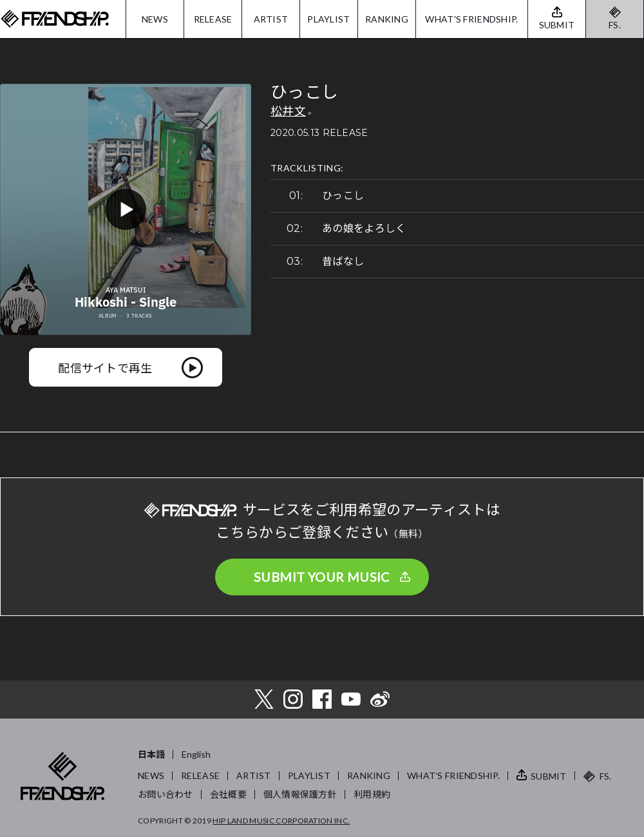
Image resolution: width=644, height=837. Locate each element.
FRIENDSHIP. (55, 19)
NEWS (155, 19)
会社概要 (228, 794)
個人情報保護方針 (300, 794)
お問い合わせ (166, 794)
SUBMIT (549, 776)
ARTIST (271, 19)
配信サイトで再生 (105, 367)
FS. (615, 25)
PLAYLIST (328, 19)
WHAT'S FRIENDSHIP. (471, 19)
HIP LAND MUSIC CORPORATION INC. (281, 821)
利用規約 (372, 794)
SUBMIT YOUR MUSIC (322, 577)
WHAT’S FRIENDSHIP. (453, 775)
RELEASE (213, 19)
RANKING (387, 19)
